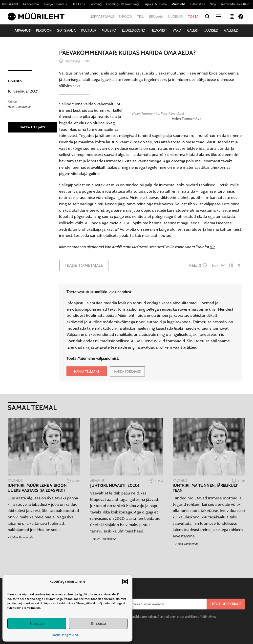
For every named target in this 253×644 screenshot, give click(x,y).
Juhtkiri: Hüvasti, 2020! (115, 485)
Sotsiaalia (66, 30)
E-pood (125, 17)
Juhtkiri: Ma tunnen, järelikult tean (205, 488)
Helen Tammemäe (19, 106)
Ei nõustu (98, 623)
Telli (141, 17)
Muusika (109, 30)
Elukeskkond (134, 30)
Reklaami (156, 17)
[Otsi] (207, 17)
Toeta (193, 17)
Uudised (211, 30)
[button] (125, 582)
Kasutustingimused (65, 635)
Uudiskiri (176, 17)
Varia (177, 30)
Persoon (44, 30)
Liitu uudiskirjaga (226, 604)
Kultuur (89, 30)
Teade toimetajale (84, 265)
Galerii (193, 30)
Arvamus (23, 30)
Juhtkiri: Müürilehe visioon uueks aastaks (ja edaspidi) (37, 488)
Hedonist (159, 30)
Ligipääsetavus (102, 17)
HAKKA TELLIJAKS (32, 127)
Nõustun (37, 623)
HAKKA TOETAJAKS (127, 371)
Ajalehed (231, 30)
